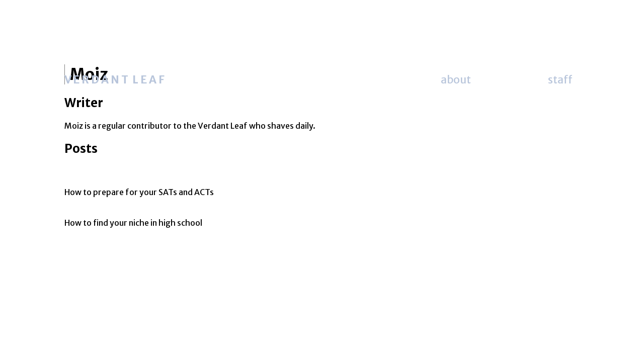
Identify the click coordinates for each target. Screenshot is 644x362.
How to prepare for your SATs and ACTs (139, 192)
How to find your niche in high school (133, 223)
